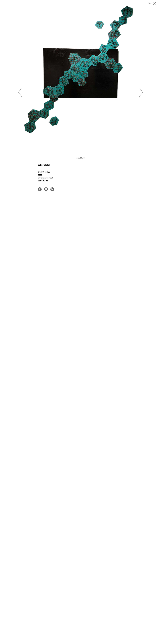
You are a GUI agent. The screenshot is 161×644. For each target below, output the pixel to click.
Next (141, 92)
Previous (20, 92)
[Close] (152, 3)
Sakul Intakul (44, 165)
